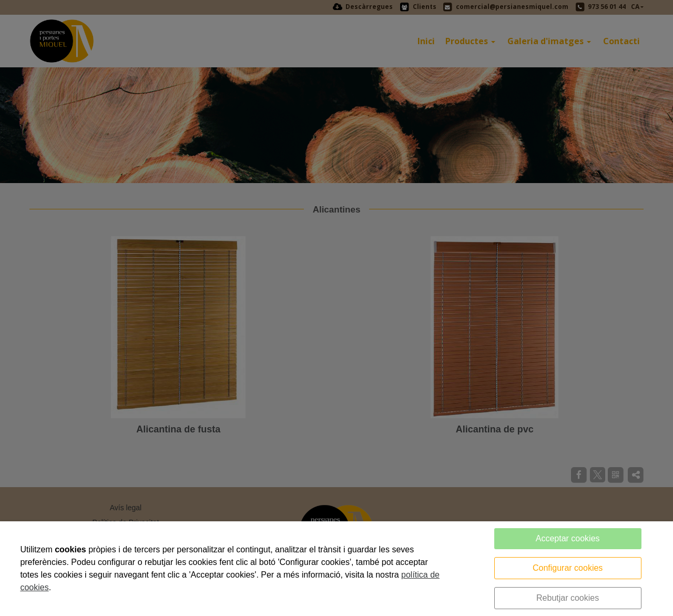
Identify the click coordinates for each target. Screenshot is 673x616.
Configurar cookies (568, 568)
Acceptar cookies (568, 538)
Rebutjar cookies (568, 598)
